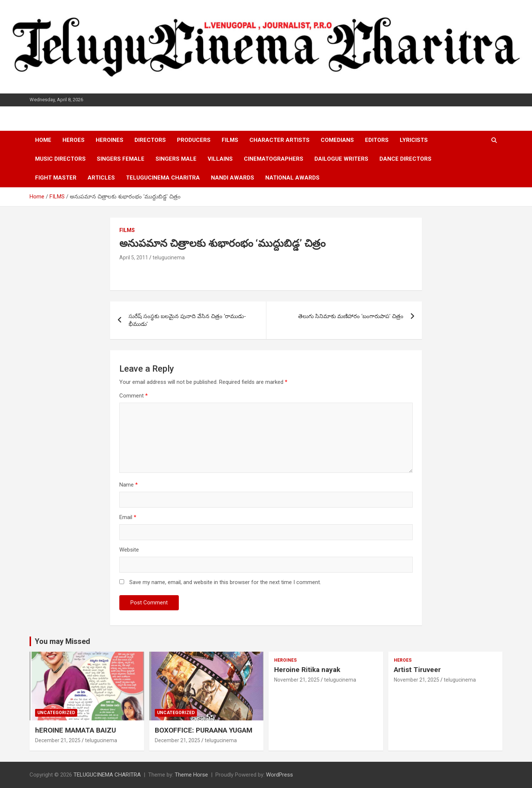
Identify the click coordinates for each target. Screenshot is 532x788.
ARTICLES (101, 178)
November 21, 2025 (297, 680)
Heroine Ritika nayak (307, 670)
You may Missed (62, 641)
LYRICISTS (414, 140)
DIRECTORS (150, 140)
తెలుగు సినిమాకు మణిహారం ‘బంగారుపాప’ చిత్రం (351, 316)
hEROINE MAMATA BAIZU (76, 730)
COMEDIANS (337, 140)
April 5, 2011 (134, 257)
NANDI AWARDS (233, 178)
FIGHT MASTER (56, 178)
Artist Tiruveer (417, 670)
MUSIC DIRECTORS (60, 159)
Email (128, 517)
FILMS (230, 140)
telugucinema (169, 257)
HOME (43, 140)
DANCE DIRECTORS (405, 159)
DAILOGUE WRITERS (341, 159)
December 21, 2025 (58, 740)
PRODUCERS (194, 140)
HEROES (74, 140)
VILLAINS (220, 159)
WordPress (279, 775)
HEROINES (110, 140)
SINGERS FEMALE (121, 159)
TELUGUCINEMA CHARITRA (163, 178)
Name (129, 485)
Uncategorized (56, 713)
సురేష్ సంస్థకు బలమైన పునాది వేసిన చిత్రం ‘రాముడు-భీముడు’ (187, 320)
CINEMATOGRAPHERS (274, 159)
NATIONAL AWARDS (292, 178)
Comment (134, 396)
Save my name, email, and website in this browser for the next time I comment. (225, 582)
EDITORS (377, 140)
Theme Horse (191, 775)
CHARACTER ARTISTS (279, 140)
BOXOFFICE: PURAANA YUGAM (204, 730)
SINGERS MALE (176, 159)
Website (129, 550)
